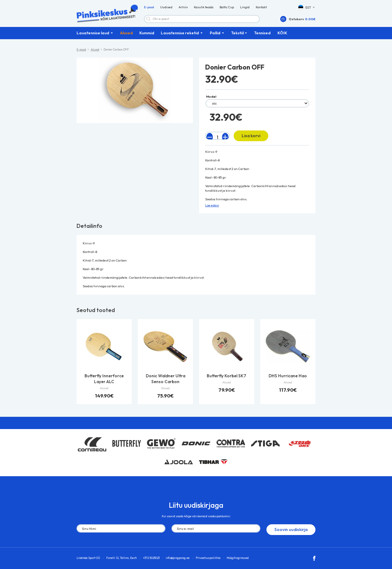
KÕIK (282, 36)
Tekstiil (237, 36)
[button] (307, 9)
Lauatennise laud (93, 36)
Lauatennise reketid (180, 36)
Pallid (215, 36)
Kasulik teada (204, 9)
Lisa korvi (247, 138)
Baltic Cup (227, 9)
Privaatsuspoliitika (208, 554)
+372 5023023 (151, 554)
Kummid (147, 36)
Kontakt (261, 9)
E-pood (149, 9)
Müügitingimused (238, 554)
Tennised (262, 36)
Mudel (211, 100)
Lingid (245, 9)
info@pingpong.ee (178, 554)
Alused (126, 36)
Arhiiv (183, 9)
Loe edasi (212, 206)
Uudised (166, 9)
